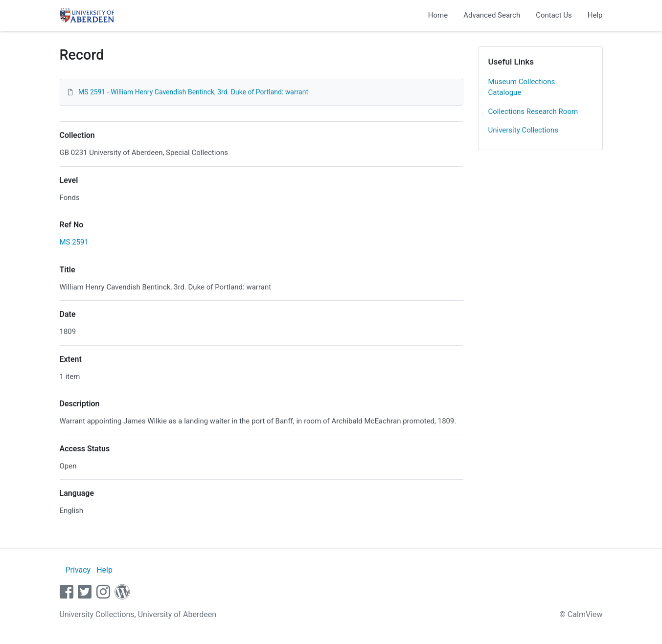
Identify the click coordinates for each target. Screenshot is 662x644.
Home (438, 15)
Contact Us (554, 15)
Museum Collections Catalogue (522, 87)
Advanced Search (492, 15)
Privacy (78, 570)
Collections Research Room (533, 111)
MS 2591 (74, 242)
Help (595, 15)
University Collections (524, 130)
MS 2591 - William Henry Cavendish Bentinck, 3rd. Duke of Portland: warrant (193, 92)
